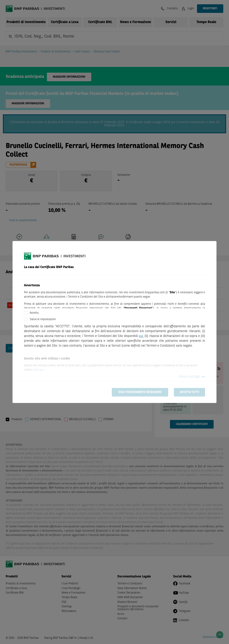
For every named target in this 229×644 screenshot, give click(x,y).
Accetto (34, 313)
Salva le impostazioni (43, 319)
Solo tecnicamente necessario (140, 392)
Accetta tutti (189, 392)
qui (141, 336)
